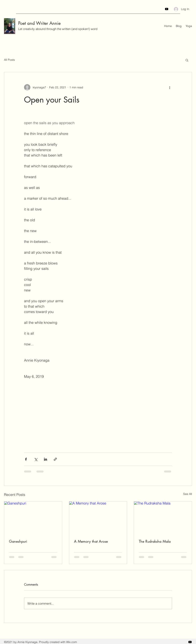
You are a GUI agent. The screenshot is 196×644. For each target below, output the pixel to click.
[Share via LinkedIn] (45, 459)
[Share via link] (55, 459)
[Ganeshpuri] (33, 518)
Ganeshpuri (18, 541)
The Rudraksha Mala (155, 541)
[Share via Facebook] (26, 459)
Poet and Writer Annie (39, 23)
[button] (187, 60)
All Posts (9, 60)
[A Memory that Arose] (98, 518)
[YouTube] (167, 9)
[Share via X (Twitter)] (36, 459)
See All (188, 494)
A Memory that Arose (91, 541)
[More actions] (170, 87)
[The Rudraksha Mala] (163, 518)
